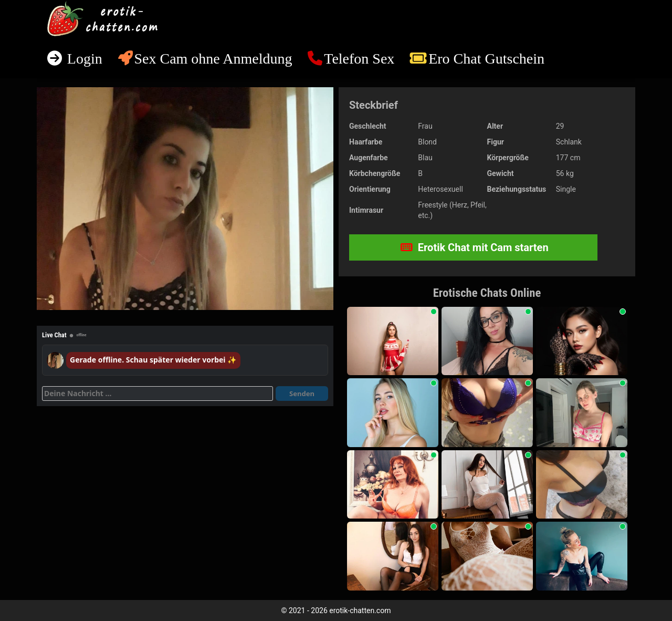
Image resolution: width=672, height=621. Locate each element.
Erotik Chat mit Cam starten (475, 247)
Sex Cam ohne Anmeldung (213, 59)
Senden (302, 394)
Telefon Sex (359, 59)
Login (83, 59)
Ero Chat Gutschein (486, 59)
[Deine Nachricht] (157, 394)
